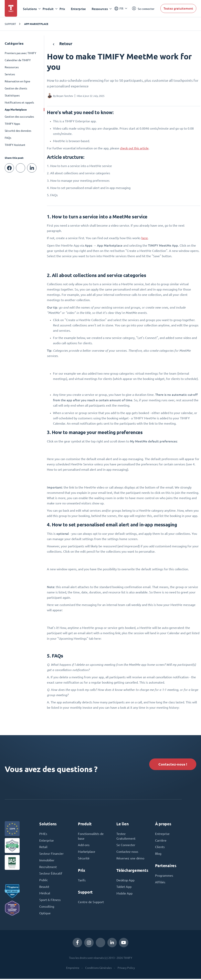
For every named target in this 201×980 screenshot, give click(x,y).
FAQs (8, 138)
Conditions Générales (98, 969)
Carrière (161, 841)
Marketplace (87, 852)
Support (10, 24)
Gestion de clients (16, 88)
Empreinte (73, 969)
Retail (43, 848)
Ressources (12, 67)
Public (43, 881)
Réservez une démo (130, 859)
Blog (158, 854)
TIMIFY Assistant (15, 145)
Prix (62, 9)
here (145, 238)
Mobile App (124, 894)
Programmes (164, 876)
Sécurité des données (18, 131)
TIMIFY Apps (12, 124)
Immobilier (47, 861)
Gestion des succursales (19, 117)
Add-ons (84, 846)
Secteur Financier (51, 854)
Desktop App (125, 881)
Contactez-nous (127, 852)
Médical (45, 894)
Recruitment (48, 868)
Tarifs (82, 881)
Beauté (44, 888)
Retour (63, 44)
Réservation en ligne (17, 81)
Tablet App (124, 888)
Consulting (47, 908)
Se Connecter (126, 846)
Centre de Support (91, 903)
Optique (45, 914)
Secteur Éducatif (51, 874)
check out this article (134, 148)
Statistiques (12, 95)
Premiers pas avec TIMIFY (20, 53)
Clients (160, 848)
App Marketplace (36, 24)
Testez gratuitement (178, 9)
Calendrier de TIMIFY (18, 60)
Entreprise (162, 834)
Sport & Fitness (50, 901)
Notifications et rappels (19, 103)
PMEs (43, 834)
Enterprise (79, 9)
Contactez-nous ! (172, 764)
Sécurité (84, 859)
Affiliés (160, 883)
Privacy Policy (126, 969)
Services (10, 74)
